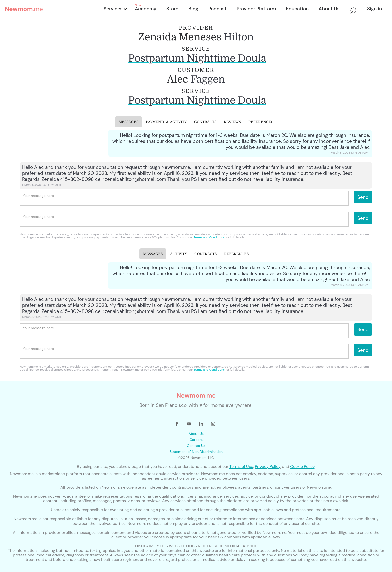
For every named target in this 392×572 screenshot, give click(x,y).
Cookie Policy (302, 467)
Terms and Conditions (209, 237)
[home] (53, 9)
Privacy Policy (268, 467)
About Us (196, 434)
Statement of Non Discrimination (196, 452)
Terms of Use (241, 467)
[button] (115, 9)
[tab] (128, 122)
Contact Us (196, 446)
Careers (196, 440)
